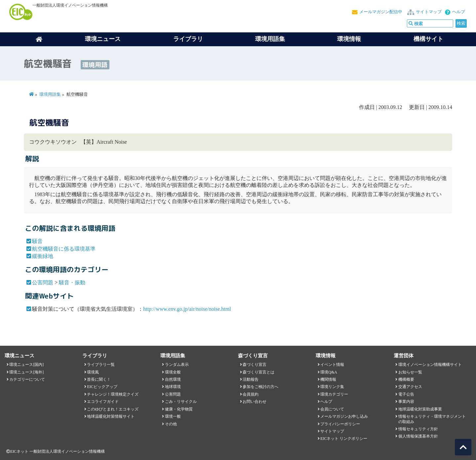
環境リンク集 (332, 387)
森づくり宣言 (255, 365)
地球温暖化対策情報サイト (111, 416)
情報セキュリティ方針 (418, 429)
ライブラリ (188, 39)
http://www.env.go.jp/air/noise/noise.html (187, 309)
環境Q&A (329, 372)
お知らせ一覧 (410, 372)
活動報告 (251, 379)
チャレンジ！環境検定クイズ (113, 394)
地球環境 (173, 387)
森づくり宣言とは (258, 372)
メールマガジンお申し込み (344, 416)
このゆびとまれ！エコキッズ (113, 409)
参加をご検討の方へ (260, 387)
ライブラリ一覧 (101, 365)
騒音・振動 (72, 283)
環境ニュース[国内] (26, 365)
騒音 (37, 241)
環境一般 (173, 416)
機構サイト (428, 39)
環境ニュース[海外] (26, 372)
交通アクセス (410, 387)
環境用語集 (270, 39)
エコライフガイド (103, 402)
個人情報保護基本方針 (418, 436)
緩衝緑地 (43, 256)
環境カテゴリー (334, 394)
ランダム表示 (177, 365)
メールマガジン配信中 (381, 12)
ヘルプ (459, 12)
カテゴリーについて (27, 379)
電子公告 (406, 394)
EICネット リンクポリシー (344, 439)
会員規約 (251, 394)
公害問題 (43, 283)
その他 (171, 424)
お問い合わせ (255, 402)
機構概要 (406, 379)
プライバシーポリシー (340, 424)
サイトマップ (429, 12)
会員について (332, 409)
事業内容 (406, 402)
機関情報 (328, 379)
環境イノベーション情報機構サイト (430, 365)
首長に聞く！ (99, 379)
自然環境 (173, 379)
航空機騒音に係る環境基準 (64, 249)
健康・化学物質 (179, 409)
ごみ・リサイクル (181, 402)
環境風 (93, 372)
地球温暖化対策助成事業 (420, 409)
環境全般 (173, 372)
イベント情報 (332, 365)
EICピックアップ (102, 387)
